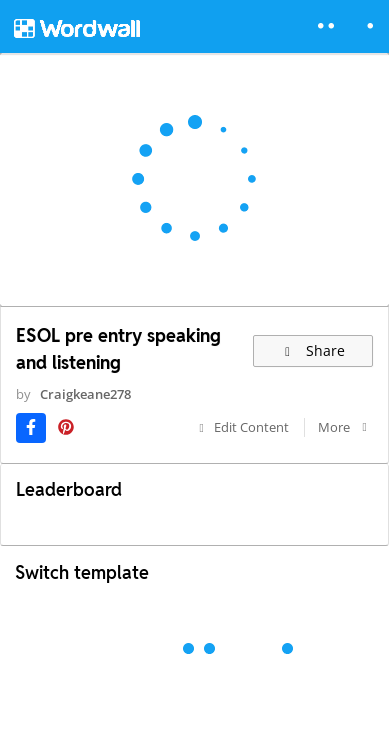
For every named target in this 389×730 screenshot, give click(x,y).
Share (313, 350)
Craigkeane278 (85, 394)
